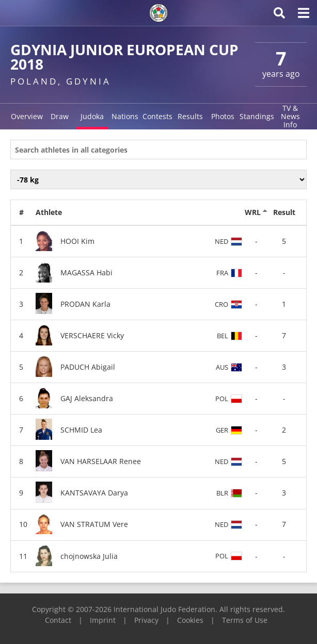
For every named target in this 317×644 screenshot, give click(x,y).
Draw (60, 116)
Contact (58, 620)
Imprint (103, 620)
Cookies (190, 620)
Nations (125, 116)
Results (190, 116)
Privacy (146, 620)
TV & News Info (290, 117)
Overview (27, 116)
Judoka (92, 116)
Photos (223, 116)
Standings (257, 116)
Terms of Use (245, 620)
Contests (157, 116)
